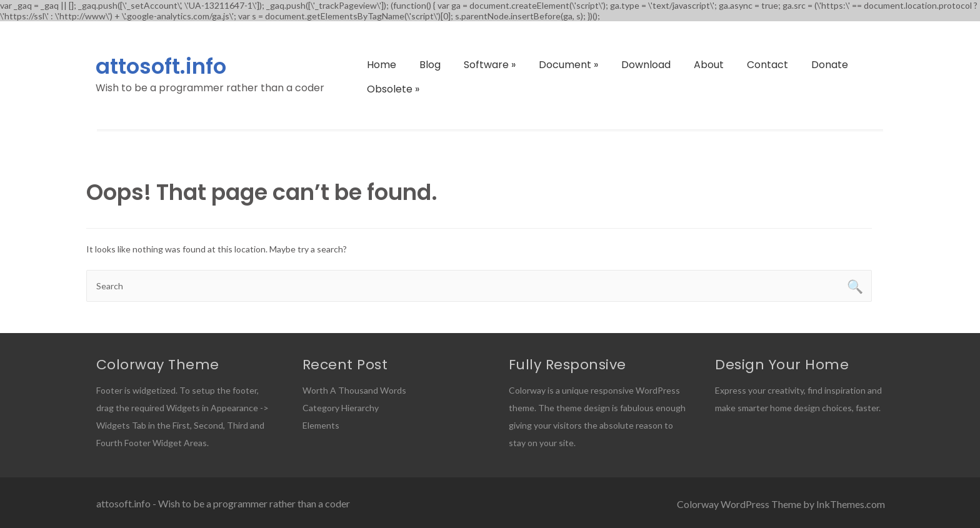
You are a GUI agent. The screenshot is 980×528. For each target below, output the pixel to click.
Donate (830, 65)
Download (646, 65)
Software (490, 65)
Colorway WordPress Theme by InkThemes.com (781, 504)
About (709, 65)
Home (382, 65)
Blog (430, 65)
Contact (767, 65)
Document (568, 65)
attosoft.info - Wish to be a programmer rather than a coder (223, 503)
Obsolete (393, 89)
